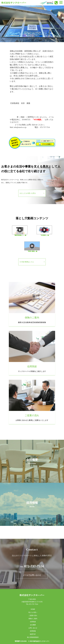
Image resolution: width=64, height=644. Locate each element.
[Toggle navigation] (61, 2)
